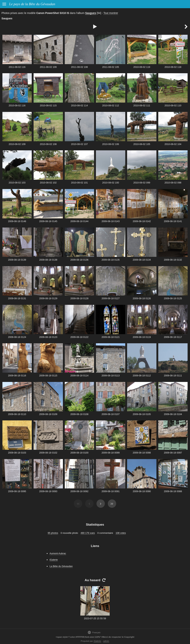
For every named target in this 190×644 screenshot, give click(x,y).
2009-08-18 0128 (79, 298)
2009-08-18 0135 (110, 260)
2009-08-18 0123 (48, 337)
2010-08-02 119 (142, 67)
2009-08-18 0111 (173, 376)
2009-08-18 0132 (173, 260)
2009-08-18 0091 (110, 491)
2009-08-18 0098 (142, 453)
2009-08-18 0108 (79, 414)
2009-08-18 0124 (17, 337)
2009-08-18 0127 (110, 298)
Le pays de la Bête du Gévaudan (32, 4)
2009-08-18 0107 (110, 414)
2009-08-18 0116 (17, 376)
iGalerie (54, 560)
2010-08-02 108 (48, 144)
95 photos (53, 533)
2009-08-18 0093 (48, 491)
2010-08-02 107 (79, 144)
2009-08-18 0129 (48, 298)
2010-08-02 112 (111, 105)
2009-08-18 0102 (48, 453)
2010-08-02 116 (17, 105)
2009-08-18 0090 (142, 491)
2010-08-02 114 (79, 105)
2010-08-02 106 (111, 144)
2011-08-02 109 (48, 67)
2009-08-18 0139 (17, 260)
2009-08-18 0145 (48, 221)
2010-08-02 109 (17, 144)
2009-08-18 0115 (48, 376)
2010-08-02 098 (173, 183)
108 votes (121, 533)
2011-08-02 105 (111, 67)
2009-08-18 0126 (142, 298)
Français (94, 632)
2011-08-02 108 (79, 67)
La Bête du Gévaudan (61, 566)
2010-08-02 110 (173, 105)
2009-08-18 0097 (173, 453)
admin (106, 641)
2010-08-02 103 (17, 183)
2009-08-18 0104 (173, 414)
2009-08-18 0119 (142, 337)
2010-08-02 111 (142, 105)
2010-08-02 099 (142, 183)
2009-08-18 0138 (48, 260)
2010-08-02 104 (173, 144)
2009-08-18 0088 (173, 491)
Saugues (91, 13)
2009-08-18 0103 (17, 453)
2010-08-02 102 (48, 183)
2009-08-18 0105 (142, 414)
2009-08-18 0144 (79, 221)
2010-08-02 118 (173, 67)
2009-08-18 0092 (79, 491)
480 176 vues (88, 533)
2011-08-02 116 (17, 67)
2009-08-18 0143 (110, 221)
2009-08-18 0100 (79, 453)
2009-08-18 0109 (48, 414)
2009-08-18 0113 (110, 376)
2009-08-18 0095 (17, 491)
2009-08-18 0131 (17, 298)
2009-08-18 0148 (17, 221)
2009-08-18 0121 (110, 337)
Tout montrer (111, 13)
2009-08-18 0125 (173, 298)
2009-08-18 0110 (17, 414)
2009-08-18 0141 (173, 221)
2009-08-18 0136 (79, 260)
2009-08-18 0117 (173, 337)
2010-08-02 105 (142, 144)
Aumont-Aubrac (58, 553)
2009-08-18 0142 (142, 221)
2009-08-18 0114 (79, 376)
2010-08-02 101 (79, 183)
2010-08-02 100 (111, 183)
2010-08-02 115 (48, 105)
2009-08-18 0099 (110, 453)
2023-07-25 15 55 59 (95, 618)
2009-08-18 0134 (142, 260)
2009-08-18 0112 (142, 376)
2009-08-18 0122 (79, 337)
